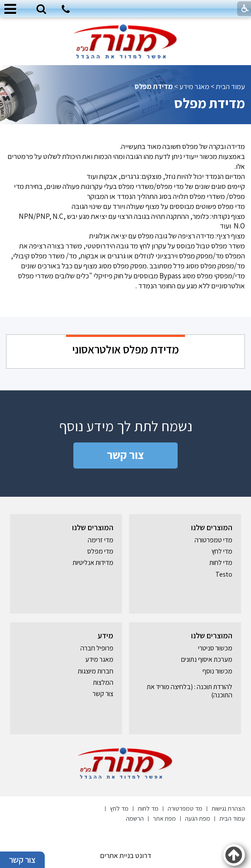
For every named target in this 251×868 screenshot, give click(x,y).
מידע (106, 635)
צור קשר (125, 455)
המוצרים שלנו (212, 527)
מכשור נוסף (217, 671)
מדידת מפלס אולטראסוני (125, 349)
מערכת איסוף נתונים (207, 659)
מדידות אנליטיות (93, 563)
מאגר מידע (194, 86)
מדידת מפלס (210, 103)
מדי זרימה (101, 540)
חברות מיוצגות (96, 671)
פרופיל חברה (97, 648)
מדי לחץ (222, 551)
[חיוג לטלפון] (66, 10)
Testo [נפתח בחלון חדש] (224, 574)
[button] (41, 10)
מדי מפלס (100, 551)
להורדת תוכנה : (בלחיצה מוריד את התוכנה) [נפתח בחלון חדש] (190, 691)
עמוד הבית (230, 86)
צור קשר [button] (22, 860)
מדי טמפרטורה (213, 540)
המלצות (103, 682)
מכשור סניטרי (215, 648)
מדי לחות (221, 563)
